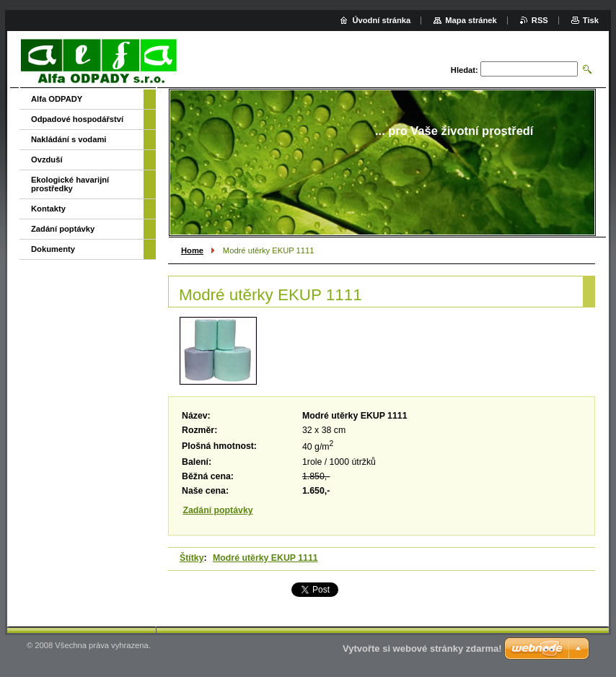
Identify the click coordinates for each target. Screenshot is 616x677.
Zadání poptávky (217, 510)
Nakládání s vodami (69, 139)
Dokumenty (53, 249)
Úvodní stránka (381, 20)
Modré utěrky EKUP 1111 (265, 558)
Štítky (192, 558)
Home (192, 250)
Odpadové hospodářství (77, 119)
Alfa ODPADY (57, 99)
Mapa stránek (471, 20)
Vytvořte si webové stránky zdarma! (422, 648)
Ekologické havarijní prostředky (70, 184)
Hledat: (465, 70)
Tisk (591, 20)
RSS (540, 20)
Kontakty (48, 209)
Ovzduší (47, 160)
